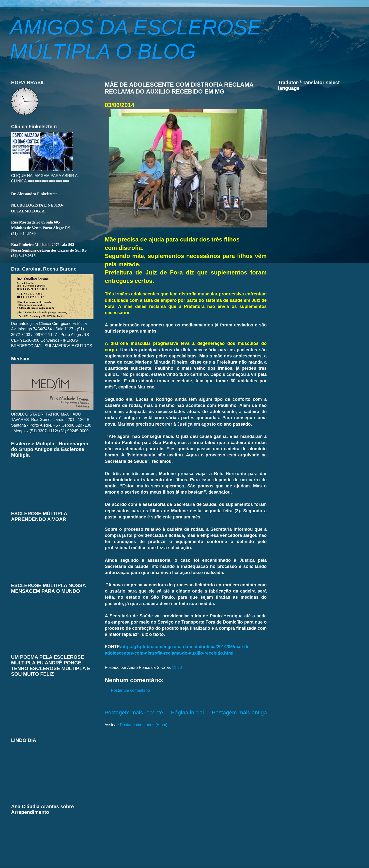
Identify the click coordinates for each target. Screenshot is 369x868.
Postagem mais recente (134, 712)
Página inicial (187, 712)
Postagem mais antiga (239, 712)
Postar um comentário (130, 690)
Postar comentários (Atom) (144, 725)
